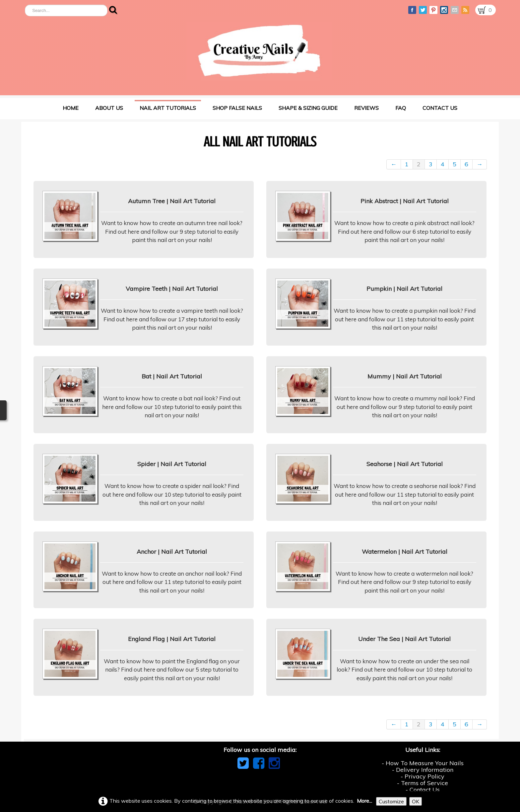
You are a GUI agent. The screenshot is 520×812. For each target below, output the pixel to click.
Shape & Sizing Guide (308, 108)
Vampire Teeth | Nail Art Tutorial (172, 289)
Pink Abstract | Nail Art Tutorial (405, 201)
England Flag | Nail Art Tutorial (172, 639)
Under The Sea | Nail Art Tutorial (404, 639)
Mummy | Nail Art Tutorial (405, 376)
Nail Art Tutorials (168, 108)
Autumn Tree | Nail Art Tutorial (172, 201)
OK (416, 801)
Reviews (366, 108)
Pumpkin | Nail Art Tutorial (404, 289)
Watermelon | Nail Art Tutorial (405, 552)
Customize (391, 801)
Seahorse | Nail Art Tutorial (405, 464)
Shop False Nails (237, 108)
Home (71, 108)
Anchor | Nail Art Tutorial (172, 552)
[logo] (259, 51)
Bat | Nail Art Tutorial (172, 376)
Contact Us (440, 108)
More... (364, 801)
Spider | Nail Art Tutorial (172, 464)
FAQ (401, 108)
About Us (109, 108)
